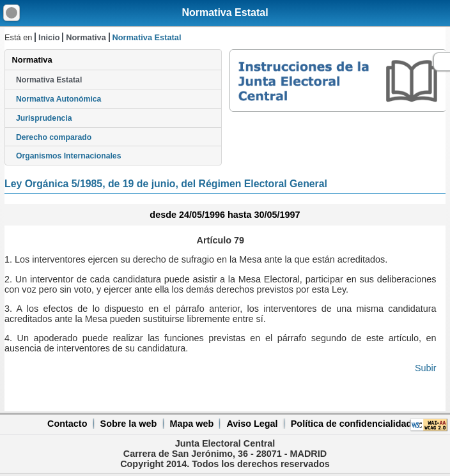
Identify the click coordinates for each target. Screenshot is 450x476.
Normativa (86, 37)
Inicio (49, 37)
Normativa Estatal (225, 12)
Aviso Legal (252, 424)
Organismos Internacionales (69, 156)
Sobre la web (129, 424)
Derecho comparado (54, 137)
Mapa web (191, 424)
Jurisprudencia (44, 118)
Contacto (67, 424)
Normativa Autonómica (58, 99)
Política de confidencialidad (352, 424)
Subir (426, 368)
